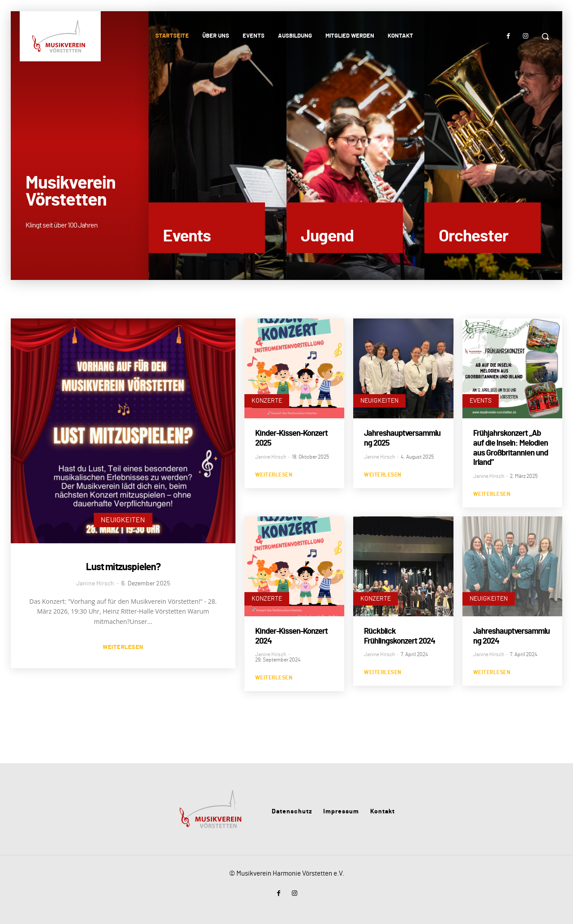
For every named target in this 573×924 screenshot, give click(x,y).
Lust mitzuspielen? (123, 567)
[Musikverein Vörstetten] (59, 36)
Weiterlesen (123, 647)
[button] (545, 36)
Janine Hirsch (95, 584)
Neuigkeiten (123, 520)
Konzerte (267, 401)
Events (481, 401)
